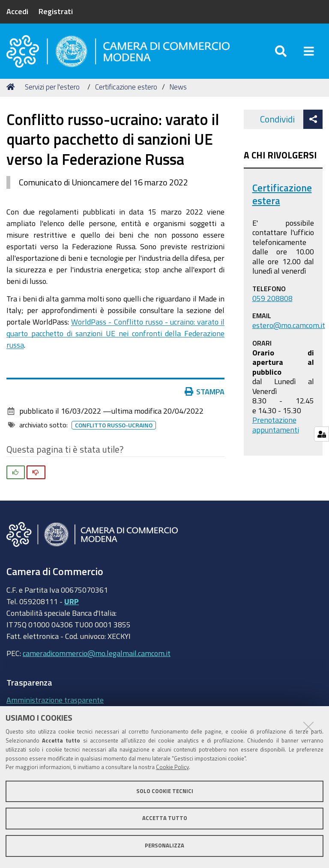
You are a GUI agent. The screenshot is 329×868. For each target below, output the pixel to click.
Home (12, 87)
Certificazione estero (126, 87)
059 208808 (272, 298)
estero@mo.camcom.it (289, 325)
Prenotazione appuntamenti (276, 425)
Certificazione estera (282, 194)
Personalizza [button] (164, 846)
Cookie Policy (172, 767)
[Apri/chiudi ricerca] (281, 51)
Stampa (205, 391)
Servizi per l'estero (52, 87)
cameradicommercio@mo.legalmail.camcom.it (97, 653)
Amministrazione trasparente (55, 700)
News (178, 87)
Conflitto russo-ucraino (114, 425)
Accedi (17, 11)
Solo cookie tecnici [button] (165, 791)
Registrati (56, 11)
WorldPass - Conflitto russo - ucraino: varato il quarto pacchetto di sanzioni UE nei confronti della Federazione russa (115, 333)
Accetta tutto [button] (165, 818)
